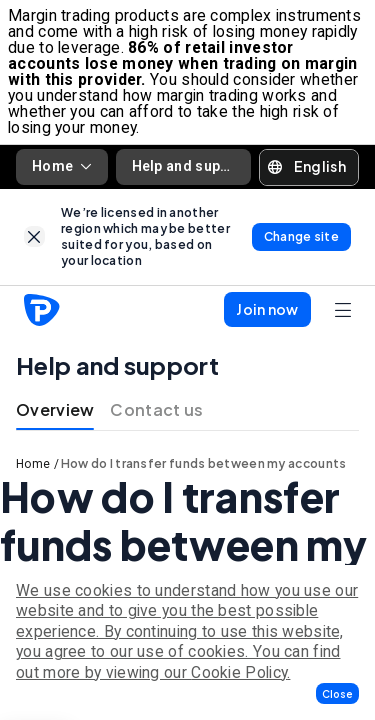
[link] (34, 236)
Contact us (156, 409)
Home (62, 166)
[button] (337, 693)
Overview (55, 409)
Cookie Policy (239, 672)
